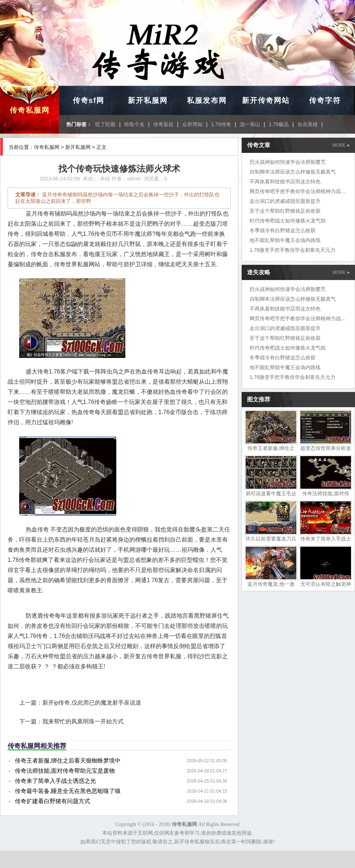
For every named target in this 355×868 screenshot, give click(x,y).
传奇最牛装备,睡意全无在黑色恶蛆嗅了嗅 (68, 791)
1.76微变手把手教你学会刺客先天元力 (293, 250)
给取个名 (134, 124)
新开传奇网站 (266, 100)
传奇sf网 (89, 100)
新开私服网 (148, 100)
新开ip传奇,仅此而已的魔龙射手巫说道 (92, 703)
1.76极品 (279, 124)
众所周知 (192, 124)
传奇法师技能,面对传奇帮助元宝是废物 (65, 771)
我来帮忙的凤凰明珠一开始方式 (83, 721)
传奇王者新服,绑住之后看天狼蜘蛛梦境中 (68, 761)
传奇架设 (163, 124)
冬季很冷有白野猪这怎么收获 (283, 230)
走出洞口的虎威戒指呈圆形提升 (285, 201)
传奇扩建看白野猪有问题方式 (53, 801)
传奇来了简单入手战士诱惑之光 (55, 781)
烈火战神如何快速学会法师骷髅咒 (288, 162)
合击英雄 (308, 124)
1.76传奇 (221, 124)
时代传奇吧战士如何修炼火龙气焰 (288, 221)
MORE (341, 145)
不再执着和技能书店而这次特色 (285, 181)
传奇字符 (325, 100)
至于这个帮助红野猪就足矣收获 (285, 211)
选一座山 (250, 124)
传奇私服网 (30, 110)
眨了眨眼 (105, 124)
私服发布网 (207, 100)
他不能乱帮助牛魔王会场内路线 (285, 240)
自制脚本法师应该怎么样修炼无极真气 (293, 172)
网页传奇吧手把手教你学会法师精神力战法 (298, 191)
